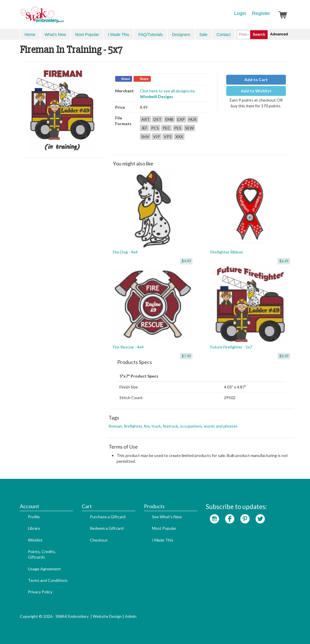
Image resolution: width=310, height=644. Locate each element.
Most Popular (87, 35)
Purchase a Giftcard (108, 517)
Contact (224, 35)
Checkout (99, 540)
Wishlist (35, 540)
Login (240, 13)
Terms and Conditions (48, 580)
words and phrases (221, 426)
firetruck (170, 426)
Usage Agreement (44, 569)
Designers (181, 35)
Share (126, 79)
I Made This (119, 35)
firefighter (133, 426)
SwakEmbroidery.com (63, 17)
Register (261, 13)
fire (147, 426)
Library (34, 528)
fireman (115, 426)
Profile (34, 517)
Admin (131, 616)
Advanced (279, 34)
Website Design (107, 616)
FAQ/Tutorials (150, 35)
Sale (204, 35)
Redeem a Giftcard (107, 528)
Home (30, 35)
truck (156, 426)
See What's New (167, 517)
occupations (191, 426)
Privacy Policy (40, 592)
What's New (55, 35)
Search (259, 34)
